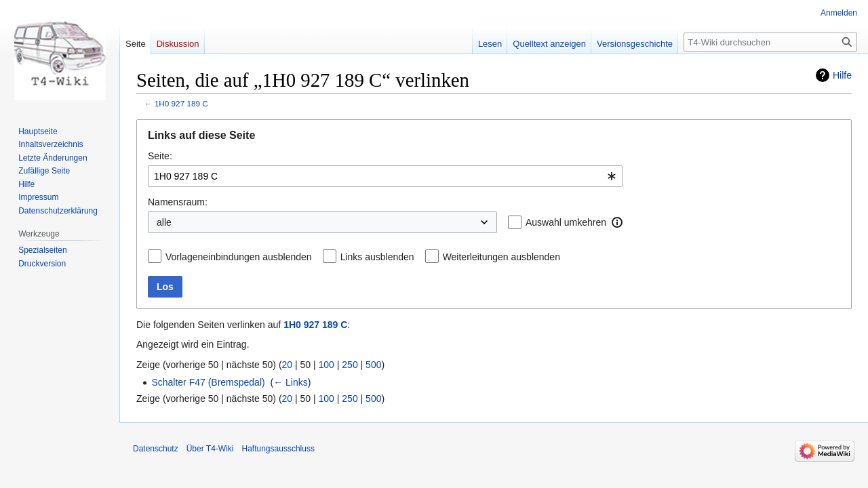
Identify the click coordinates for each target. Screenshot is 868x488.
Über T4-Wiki (210, 449)
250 (350, 365)
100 (327, 365)
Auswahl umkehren (566, 222)
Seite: (160, 156)
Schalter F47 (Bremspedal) (208, 382)
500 (373, 365)
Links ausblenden (377, 257)
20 (288, 365)
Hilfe (842, 75)
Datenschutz (156, 449)
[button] (617, 222)
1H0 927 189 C (181, 103)
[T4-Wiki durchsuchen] (770, 42)
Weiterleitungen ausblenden (501, 257)
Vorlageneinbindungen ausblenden (239, 257)
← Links (291, 382)
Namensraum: (178, 202)
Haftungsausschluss (278, 449)
